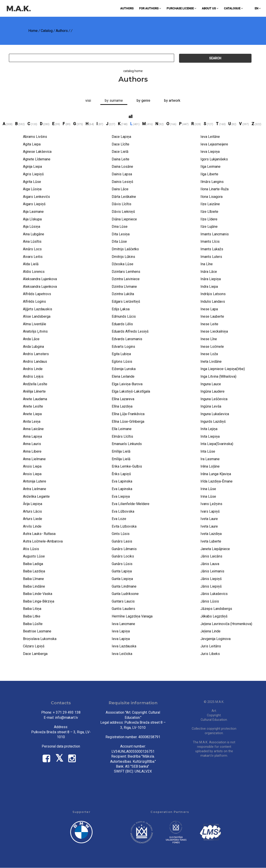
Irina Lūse (208, 489)
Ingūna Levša (211, 406)
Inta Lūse (208, 451)
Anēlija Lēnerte (34, 391)
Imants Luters (211, 257)
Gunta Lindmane (124, 586)
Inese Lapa (209, 309)
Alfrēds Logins (34, 301)
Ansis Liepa (32, 466)
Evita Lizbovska (124, 526)
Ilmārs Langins (212, 182)
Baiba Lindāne (34, 586)
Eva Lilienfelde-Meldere (131, 504)
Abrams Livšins (35, 137)
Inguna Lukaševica (215, 414)
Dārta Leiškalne (124, 197)
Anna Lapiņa (32, 436)
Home (33, 31)
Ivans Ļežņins (211, 504)
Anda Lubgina (33, 347)
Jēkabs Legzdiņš (214, 616)
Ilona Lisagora (211, 197)
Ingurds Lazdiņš (213, 422)
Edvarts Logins (123, 347)
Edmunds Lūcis (124, 316)
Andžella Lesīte (35, 384)
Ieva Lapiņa (121, 631)
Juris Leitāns (211, 646)
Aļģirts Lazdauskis (38, 309)
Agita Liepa (32, 144)
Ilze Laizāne (210, 204)
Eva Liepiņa (121, 496)
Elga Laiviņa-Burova (127, 384)
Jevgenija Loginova (215, 639)
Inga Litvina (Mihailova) (218, 376)
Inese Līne (209, 339)
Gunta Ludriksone (125, 594)
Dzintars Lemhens (126, 272)
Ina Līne (207, 264)
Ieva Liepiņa (210, 152)
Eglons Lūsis (122, 361)
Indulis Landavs (213, 301)
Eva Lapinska (122, 481)
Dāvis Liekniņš (123, 212)
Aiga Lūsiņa (32, 189)
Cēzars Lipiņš (34, 646)
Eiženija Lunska (124, 369)
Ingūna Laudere (212, 391)
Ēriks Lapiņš (121, 474)
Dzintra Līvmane (124, 287)
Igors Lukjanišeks (214, 159)
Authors (127, 8)
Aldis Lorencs (34, 272)
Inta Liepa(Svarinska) (217, 444)
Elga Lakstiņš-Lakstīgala (131, 391)
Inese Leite (209, 324)
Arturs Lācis (32, 511)
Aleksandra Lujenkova (40, 279)
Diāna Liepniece (124, 219)
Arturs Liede (33, 519)
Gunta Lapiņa (122, 571)
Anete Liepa (32, 414)
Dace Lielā (120, 152)
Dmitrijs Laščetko (125, 249)
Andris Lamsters (36, 354)
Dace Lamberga (35, 654)
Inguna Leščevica (214, 399)
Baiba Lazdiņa (34, 571)
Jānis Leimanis (212, 571)
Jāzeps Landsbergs (216, 609)
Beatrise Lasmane (37, 631)
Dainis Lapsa (122, 174)
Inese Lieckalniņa (214, 331)
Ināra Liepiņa (211, 279)
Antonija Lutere (35, 481)
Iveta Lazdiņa (211, 534)
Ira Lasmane (210, 459)
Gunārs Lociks (123, 556)
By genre (143, 100)
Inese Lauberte (212, 316)
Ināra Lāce (209, 272)
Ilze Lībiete (209, 212)
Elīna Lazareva (123, 399)
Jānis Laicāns (211, 556)
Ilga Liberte (209, 174)
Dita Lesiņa (121, 234)
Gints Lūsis (121, 534)
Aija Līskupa (32, 219)
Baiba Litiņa (32, 609)
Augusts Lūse (34, 556)
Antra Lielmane (35, 489)
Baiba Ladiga (33, 564)
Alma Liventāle (35, 324)
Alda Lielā (31, 264)
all (130, 117)
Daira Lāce (120, 189)
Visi (88, 100)
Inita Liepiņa (210, 436)
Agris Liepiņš (33, 174)
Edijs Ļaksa (121, 309)
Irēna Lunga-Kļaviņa (216, 474)
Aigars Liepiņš (34, 204)
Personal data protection (61, 746)
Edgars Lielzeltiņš (126, 301)
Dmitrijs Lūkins (123, 257)
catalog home (133, 71)
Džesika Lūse (123, 264)
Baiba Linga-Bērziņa (39, 601)
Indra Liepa (209, 287)
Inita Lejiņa (209, 429)
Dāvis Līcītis (122, 204)
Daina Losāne (122, 167)
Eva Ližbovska (123, 511)
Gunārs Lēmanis (124, 549)
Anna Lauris (32, 444)
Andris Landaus (35, 361)
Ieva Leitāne (210, 137)
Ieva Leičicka (122, 654)
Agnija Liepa (32, 167)
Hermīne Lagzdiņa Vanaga (132, 616)
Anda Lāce (31, 339)
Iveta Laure (209, 519)
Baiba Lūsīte (33, 624)
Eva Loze (119, 519)
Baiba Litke (32, 616)
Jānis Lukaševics (214, 594)
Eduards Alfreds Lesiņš (130, 331)
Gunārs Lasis (122, 541)
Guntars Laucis (123, 601)
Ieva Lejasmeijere (214, 144)
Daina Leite (121, 159)
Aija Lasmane (33, 212)
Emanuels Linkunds (127, 444)
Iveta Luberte (211, 541)
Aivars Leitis (33, 257)
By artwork (172, 100)
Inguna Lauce (211, 384)
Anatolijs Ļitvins (35, 331)
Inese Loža (209, 354)
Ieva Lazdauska (124, 646)
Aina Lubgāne (34, 234)
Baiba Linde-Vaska (38, 594)
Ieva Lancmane (123, 624)
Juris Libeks (210, 654)
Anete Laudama (35, 399)
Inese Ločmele (212, 347)
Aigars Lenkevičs (36, 197)
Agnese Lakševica (37, 152)
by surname (114, 100)
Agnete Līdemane (37, 159)
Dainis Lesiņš (122, 182)
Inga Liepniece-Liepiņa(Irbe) (223, 369)
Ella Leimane (122, 429)
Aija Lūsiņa (32, 227)
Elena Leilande (123, 376)
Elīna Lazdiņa (122, 406)
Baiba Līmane (33, 579)
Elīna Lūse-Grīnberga (128, 422)
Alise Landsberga (37, 316)
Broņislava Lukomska (40, 639)
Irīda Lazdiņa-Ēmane (217, 481)
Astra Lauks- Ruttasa (39, 534)
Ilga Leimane (210, 167)
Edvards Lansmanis (127, 339)
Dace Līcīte (121, 144)
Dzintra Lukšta (123, 294)
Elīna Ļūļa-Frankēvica (128, 414)
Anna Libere (32, 451)
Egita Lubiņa (121, 354)
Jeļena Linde (210, 631)
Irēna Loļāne (210, 466)
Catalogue (233, 8)
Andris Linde (33, 369)
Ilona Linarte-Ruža (214, 189)
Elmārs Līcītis (122, 436)
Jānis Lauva (210, 564)
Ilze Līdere (209, 219)
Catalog (47, 31)
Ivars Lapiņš (210, 511)
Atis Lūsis (31, 549)
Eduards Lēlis (122, 324)
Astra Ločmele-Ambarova (43, 541)
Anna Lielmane (34, 459)
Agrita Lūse (32, 182)
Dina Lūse (120, 227)
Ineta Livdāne (211, 361)
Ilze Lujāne (209, 227)
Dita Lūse (119, 241)
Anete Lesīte (33, 406)
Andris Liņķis (33, 376)
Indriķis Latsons (213, 294)
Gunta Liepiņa (122, 579)
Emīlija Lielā (121, 451)
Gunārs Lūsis (122, 564)
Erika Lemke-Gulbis (127, 466)
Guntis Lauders (123, 609)
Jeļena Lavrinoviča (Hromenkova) (226, 624)
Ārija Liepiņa (33, 504)
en (258, 8)
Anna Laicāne (33, 429)
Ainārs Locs (32, 249)
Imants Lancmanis (215, 234)
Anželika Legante (36, 496)
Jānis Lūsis (210, 601)
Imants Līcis (210, 241)
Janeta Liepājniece (215, 549)
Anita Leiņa (32, 422)
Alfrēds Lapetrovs (37, 294)
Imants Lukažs (212, 249)
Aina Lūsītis (32, 241)
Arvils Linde (32, 526)
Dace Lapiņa (121, 137)
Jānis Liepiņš (211, 579)
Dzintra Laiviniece (126, 279)
